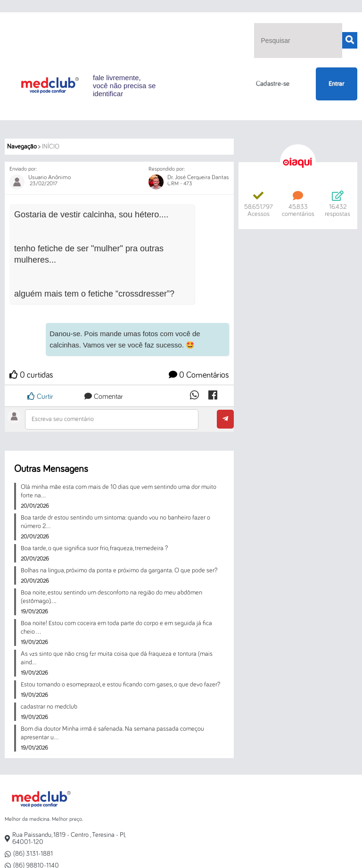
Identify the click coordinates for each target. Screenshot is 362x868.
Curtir (40, 396)
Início (51, 147)
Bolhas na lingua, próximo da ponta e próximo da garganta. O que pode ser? (119, 570)
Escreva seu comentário (63, 419)
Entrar (336, 84)
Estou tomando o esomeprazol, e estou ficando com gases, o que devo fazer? (120, 685)
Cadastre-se (273, 84)
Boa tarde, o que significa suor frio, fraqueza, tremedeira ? (94, 548)
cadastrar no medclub (49, 707)
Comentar (104, 397)
